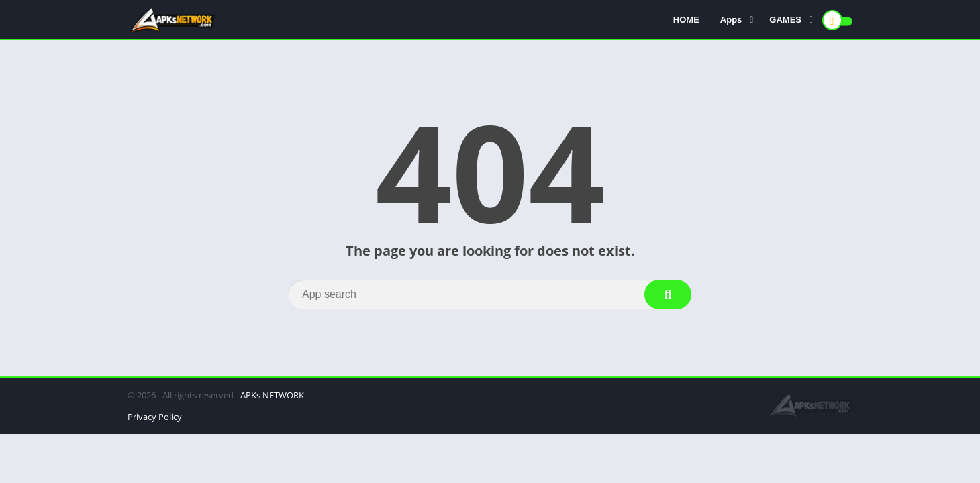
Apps (731, 20)
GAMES (785, 20)
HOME (686, 20)
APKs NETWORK (272, 395)
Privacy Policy (155, 417)
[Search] (490, 294)
